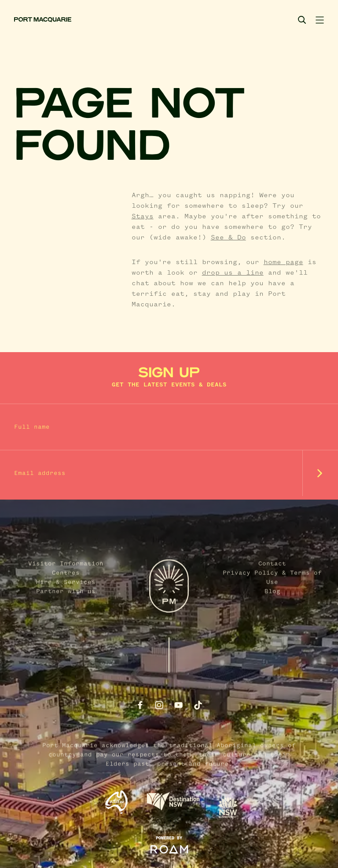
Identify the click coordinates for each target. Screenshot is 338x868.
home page (283, 262)
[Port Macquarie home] (43, 20)
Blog (272, 626)
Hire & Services (66, 617)
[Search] (302, 20)
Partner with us (66, 626)
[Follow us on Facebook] (140, 705)
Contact (272, 598)
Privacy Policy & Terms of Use (272, 612)
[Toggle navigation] (320, 20)
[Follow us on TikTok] (198, 705)
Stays (143, 217)
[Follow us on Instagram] (159, 705)
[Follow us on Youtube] (179, 705)
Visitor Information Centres (66, 603)
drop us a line (233, 273)
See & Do (228, 238)
